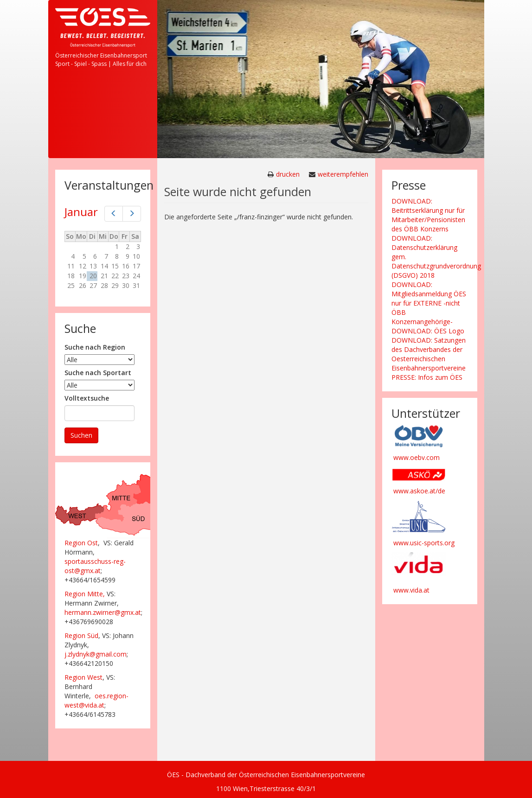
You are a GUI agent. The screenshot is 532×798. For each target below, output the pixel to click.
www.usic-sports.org (424, 543)
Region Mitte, (85, 594)
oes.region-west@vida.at (96, 700)
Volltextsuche (87, 398)
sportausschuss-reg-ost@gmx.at (95, 566)
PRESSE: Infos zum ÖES (427, 377)
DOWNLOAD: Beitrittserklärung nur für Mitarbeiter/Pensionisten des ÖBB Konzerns (428, 215)
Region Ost (81, 543)
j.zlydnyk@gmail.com (96, 654)
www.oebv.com (417, 457)
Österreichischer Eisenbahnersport (101, 55)
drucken (288, 174)
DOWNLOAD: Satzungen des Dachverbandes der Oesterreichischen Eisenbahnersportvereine (429, 354)
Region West (83, 677)
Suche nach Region (95, 347)
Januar (81, 212)
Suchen (81, 435)
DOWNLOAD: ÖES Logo (428, 331)
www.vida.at (411, 590)
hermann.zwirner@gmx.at (103, 612)
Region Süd (81, 635)
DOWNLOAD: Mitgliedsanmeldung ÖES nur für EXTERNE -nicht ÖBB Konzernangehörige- (429, 303)
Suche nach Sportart (98, 373)
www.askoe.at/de (419, 491)
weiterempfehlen (343, 174)
